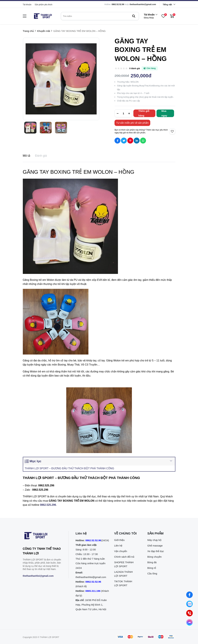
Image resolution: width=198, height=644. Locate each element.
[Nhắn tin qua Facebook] (189, 595)
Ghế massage (155, 546)
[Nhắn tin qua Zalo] (189, 604)
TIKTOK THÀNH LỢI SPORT (123, 583)
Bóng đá (152, 562)
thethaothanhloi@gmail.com (143, 4)
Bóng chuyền (154, 557)
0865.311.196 (93, 591)
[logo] (43, 16)
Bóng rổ (152, 568)
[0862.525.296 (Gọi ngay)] (189, 613)
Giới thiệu (119, 540)
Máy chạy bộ (154, 540)
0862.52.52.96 (118, 4)
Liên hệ (118, 546)
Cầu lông (152, 573)
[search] (100, 16)
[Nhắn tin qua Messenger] (189, 622)
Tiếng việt (167, 5)
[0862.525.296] (48, 505)
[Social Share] (117, 141)
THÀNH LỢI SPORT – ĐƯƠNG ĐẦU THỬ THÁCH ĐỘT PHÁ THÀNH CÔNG (69, 468)
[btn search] (134, 16)
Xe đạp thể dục (156, 551)
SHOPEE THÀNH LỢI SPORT (124, 564)
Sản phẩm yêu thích (44, 5)
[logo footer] (42, 536)
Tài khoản (27, 5)
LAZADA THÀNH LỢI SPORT (123, 574)
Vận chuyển (121, 551)
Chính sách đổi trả (124, 557)
